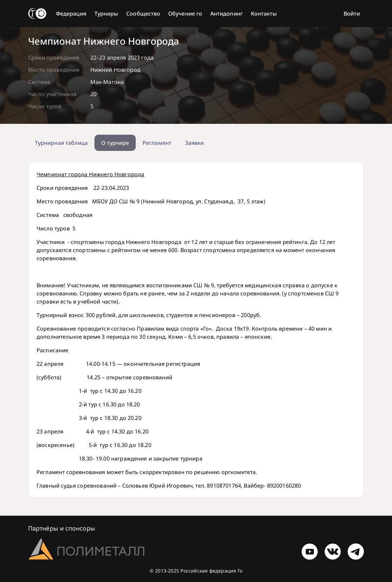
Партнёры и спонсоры (62, 528)
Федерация (71, 14)
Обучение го (185, 14)
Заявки (194, 143)
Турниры (106, 14)
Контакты (264, 14)
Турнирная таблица (61, 143)
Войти (352, 14)
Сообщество (143, 14)
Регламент (157, 143)
